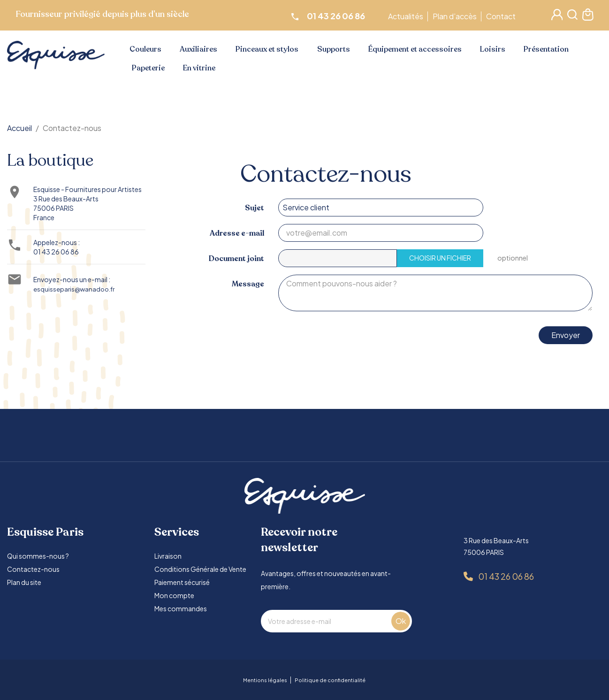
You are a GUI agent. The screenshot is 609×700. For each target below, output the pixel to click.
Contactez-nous (33, 569)
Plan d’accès (456, 16)
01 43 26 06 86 (56, 252)
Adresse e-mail (237, 233)
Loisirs (493, 49)
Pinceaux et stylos (267, 49)
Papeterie (148, 68)
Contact (502, 16)
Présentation (546, 49)
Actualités (407, 16)
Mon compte (174, 595)
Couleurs (145, 49)
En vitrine (199, 68)
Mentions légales (265, 680)
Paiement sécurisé (182, 582)
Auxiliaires (198, 49)
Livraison (168, 556)
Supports (334, 49)
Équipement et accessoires (415, 49)
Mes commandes (181, 608)
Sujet (255, 208)
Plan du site (24, 582)
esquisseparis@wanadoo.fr (74, 289)
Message (248, 284)
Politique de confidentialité (330, 680)
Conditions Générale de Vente (200, 569)
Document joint (236, 258)
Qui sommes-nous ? (38, 556)
